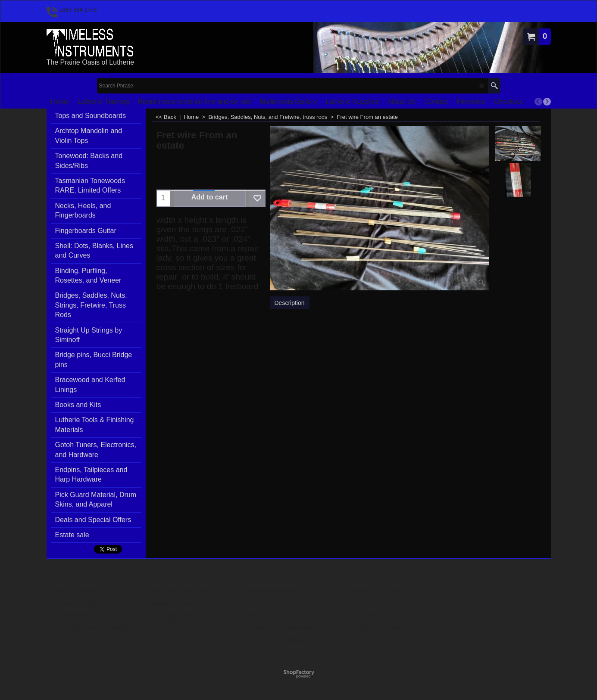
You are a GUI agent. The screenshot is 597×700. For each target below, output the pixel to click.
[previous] (538, 102)
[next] (547, 102)
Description (290, 303)
